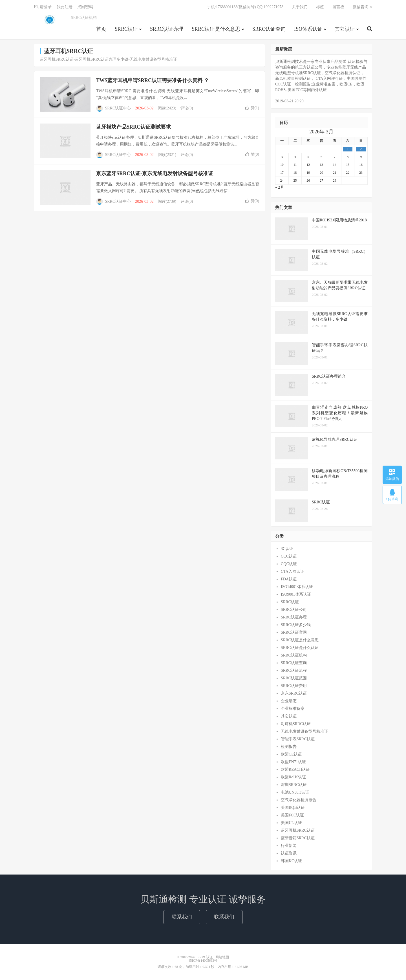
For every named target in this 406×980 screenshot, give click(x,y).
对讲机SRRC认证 (296, 724)
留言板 (338, 7)
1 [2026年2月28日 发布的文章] (348, 149)
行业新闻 (289, 846)
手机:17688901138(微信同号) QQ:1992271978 (245, 7)
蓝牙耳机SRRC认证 (298, 831)
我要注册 (65, 7)
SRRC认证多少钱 (296, 625)
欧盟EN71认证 (293, 762)
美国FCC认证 (292, 815)
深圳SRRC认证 (294, 785)
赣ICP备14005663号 (203, 961)
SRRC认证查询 (269, 29)
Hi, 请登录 (43, 7)
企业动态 (289, 701)
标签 (320, 7)
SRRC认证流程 (294, 671)
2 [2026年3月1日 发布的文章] (361, 149)
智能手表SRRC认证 (298, 739)
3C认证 (287, 549)
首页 (101, 29)
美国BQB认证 (293, 808)
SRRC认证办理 (167, 29)
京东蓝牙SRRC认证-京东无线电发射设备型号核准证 (155, 174)
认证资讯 (289, 854)
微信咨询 (361, 7)
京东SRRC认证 (294, 694)
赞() (252, 108)
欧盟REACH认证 (295, 770)
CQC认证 (289, 564)
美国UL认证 (291, 823)
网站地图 (222, 957)
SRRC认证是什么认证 (300, 648)
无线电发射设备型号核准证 (304, 732)
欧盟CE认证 (291, 755)
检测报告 (289, 747)
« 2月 (280, 188)
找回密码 (85, 7)
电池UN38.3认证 (295, 793)
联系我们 (182, 917)
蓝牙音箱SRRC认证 (298, 838)
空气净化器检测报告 (299, 800)
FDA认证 (289, 579)
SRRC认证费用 (294, 686)
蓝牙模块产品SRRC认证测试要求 (134, 127)
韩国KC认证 (291, 861)
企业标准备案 (293, 709)
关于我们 (300, 7)
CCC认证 (289, 557)
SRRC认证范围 (294, 678)
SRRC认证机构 (294, 656)
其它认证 (345, 29)
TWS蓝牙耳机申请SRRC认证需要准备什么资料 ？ (153, 81)
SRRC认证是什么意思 (216, 29)
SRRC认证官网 (294, 633)
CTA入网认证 (293, 572)
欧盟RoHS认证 (294, 777)
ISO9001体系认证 (296, 595)
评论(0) (187, 108)
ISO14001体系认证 (297, 587)
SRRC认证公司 (294, 610)
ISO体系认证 (308, 29)
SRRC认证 (49, 20)
